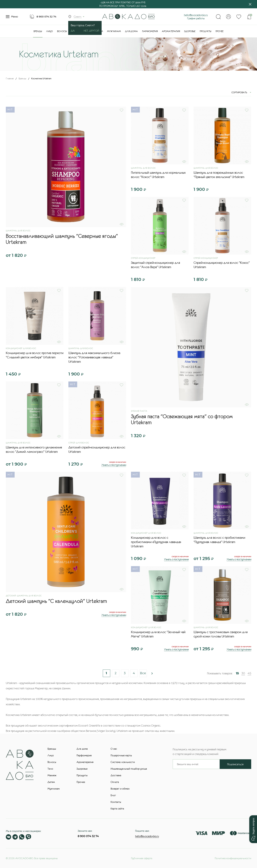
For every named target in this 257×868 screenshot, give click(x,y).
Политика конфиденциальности (233, 858)
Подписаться (235, 764)
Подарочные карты (121, 755)
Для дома (131, 31)
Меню (12, 17)
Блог (113, 795)
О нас (114, 749)
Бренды (38, 31)
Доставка (116, 775)
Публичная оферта (142, 858)
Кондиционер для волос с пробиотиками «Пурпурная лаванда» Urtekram (156, 542)
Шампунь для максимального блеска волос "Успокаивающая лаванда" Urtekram (94, 357)
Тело (50, 769)
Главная (10, 78)
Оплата (115, 782)
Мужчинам (114, 31)
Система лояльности (123, 762)
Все (143, 673)
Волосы (62, 31)
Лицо (49, 31)
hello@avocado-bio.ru (196, 15)
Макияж (52, 775)
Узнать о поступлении (114, 465)
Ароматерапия (171, 31)
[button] (253, 829)
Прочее (219, 31)
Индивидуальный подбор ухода (129, 769)
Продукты (206, 31)
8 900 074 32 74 (46, 17)
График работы (196, 18)
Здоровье (190, 31)
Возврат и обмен (120, 789)
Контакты (116, 802)
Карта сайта (117, 808)
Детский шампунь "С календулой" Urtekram (56, 601)
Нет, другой (91, 31)
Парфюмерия (150, 31)
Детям (51, 782)
